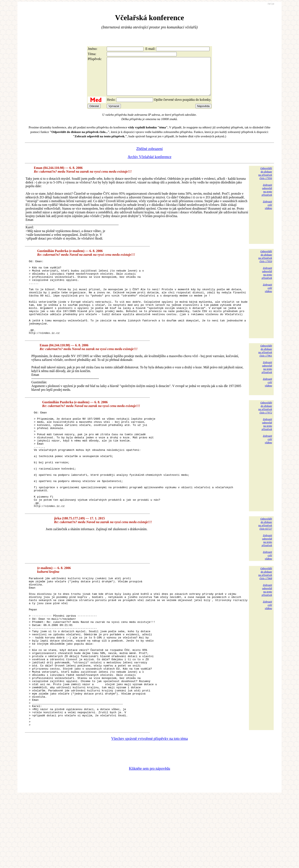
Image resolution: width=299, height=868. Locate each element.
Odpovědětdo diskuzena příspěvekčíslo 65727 (265, 565)
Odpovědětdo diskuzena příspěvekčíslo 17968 (265, 615)
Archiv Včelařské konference (150, 164)
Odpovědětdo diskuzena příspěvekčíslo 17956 (265, 181)
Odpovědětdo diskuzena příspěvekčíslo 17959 (265, 264)
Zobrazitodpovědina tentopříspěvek (267, 197)
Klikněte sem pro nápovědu (149, 840)
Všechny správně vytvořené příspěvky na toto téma (150, 810)
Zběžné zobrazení (149, 156)
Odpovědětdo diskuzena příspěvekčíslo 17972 (265, 430)
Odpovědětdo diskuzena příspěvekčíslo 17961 (265, 373)
